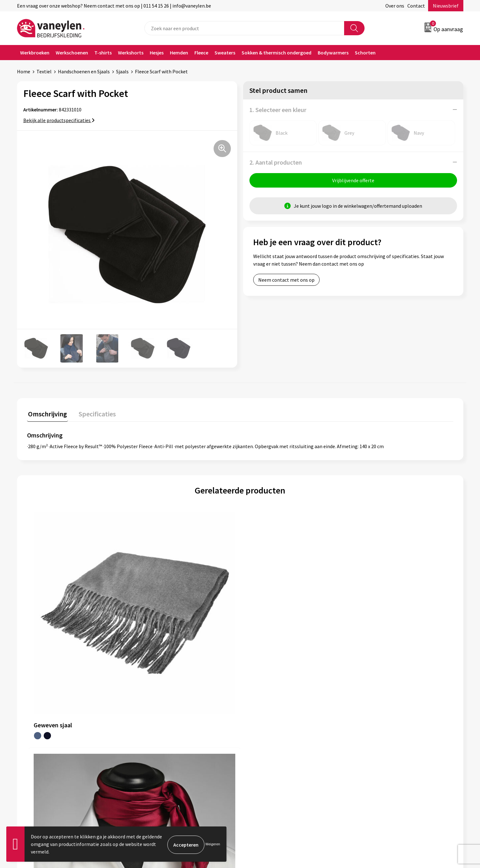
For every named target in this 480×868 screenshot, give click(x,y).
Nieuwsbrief (446, 6)
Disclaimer (370, 722)
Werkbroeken (35, 53)
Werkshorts (131, 53)
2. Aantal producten (276, 162)
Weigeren (213, 844)
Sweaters (225, 53)
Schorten (365, 53)
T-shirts (103, 53)
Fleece (201, 53)
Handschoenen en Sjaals (84, 71)
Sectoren (147, 722)
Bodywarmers (333, 53)
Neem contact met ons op (286, 281)
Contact (416, 6)
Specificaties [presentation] (94, 413)
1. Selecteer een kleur (278, 110)
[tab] (47, 414)
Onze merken (152, 712)
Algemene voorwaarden (384, 703)
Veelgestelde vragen (159, 751)
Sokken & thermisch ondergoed (276, 53)
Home (24, 71)
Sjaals (122, 71)
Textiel (44, 71)
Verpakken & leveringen (273, 722)
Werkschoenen (72, 53)
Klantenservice (264, 703)
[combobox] (244, 28)
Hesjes (157, 53)
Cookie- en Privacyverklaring (389, 712)
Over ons (395, 6)
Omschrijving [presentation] (47, 413)
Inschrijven (439, 808)
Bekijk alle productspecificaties (59, 120)
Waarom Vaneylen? (158, 731)
